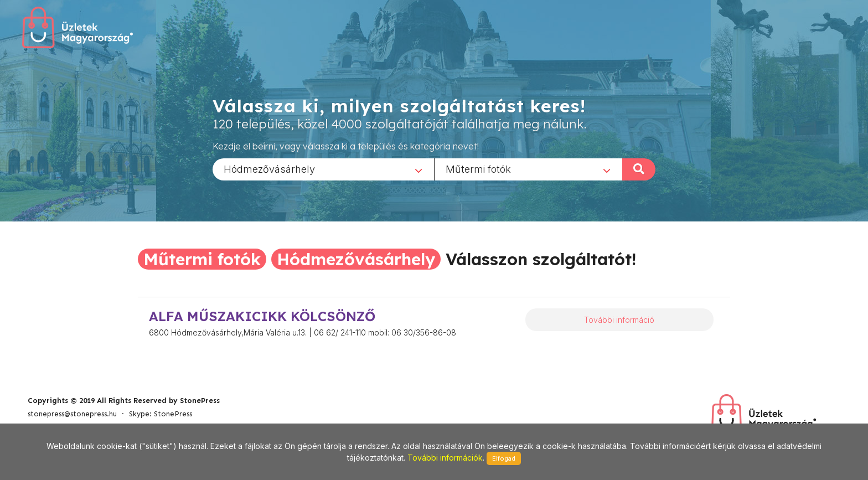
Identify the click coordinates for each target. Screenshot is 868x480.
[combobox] (323, 169)
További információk (445, 458)
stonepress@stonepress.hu (72, 414)
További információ (619, 320)
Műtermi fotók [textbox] (478, 169)
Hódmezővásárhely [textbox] (269, 169)
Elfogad (504, 458)
